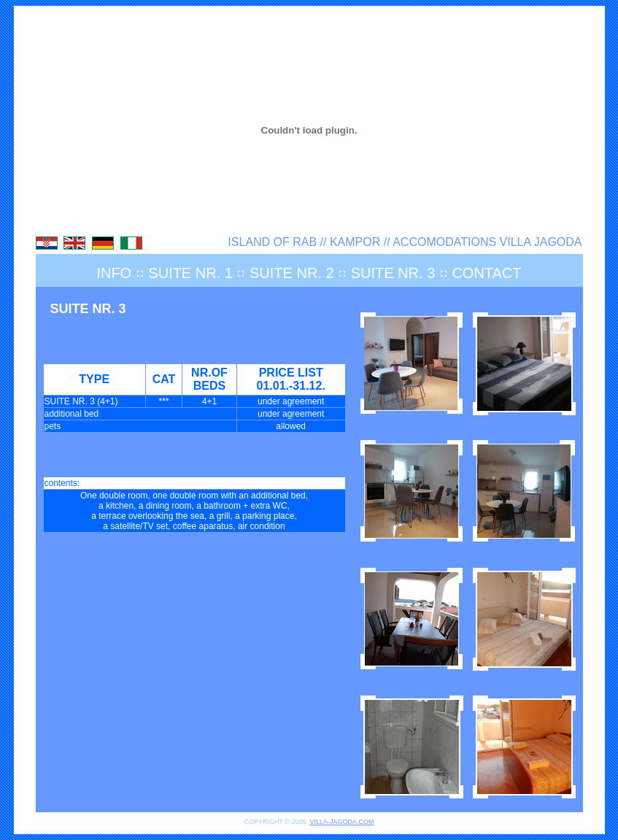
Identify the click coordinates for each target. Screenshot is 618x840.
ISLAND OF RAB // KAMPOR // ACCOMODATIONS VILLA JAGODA (405, 242)
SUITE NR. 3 (393, 273)
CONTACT (486, 273)
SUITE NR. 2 (292, 273)
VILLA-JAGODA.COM (341, 822)
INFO (114, 273)
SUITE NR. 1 (190, 273)
